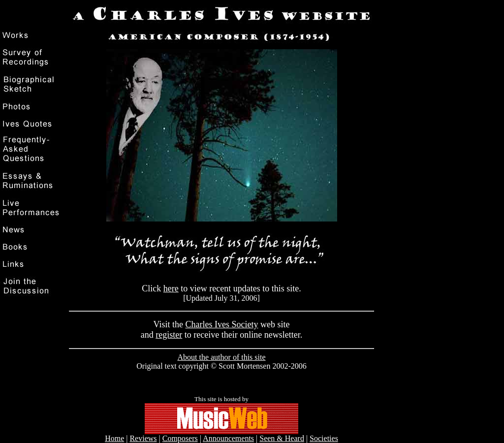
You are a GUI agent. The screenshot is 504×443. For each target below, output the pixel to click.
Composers (180, 438)
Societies (324, 438)
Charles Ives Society (221, 324)
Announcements (228, 438)
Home (114, 438)
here (171, 288)
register (169, 335)
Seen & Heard (282, 438)
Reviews (143, 438)
